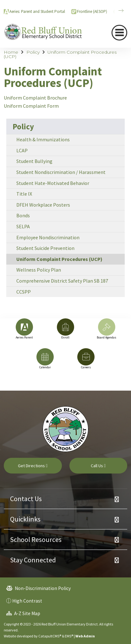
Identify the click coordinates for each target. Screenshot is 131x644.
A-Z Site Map (23, 613)
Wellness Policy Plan (39, 270)
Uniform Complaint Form (31, 106)
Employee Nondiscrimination (48, 237)
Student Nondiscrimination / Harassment (61, 172)
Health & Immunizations (43, 139)
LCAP (22, 150)
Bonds (23, 215)
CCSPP (24, 292)
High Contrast (27, 601)
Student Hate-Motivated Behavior (53, 183)
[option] (24, 332)
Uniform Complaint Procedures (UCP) (60, 54)
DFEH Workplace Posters (43, 205)
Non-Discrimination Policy (38, 588)
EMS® (69, 636)
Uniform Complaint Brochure (35, 98)
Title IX (24, 194)
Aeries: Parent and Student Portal (37, 11)
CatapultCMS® (50, 636)
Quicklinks (25, 519)
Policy (33, 52)
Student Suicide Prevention (45, 248)
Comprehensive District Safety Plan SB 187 (62, 281)
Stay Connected (33, 560)
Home (11, 52)
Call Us (98, 466)
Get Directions (33, 466)
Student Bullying (34, 161)
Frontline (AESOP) (92, 11)
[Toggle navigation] (119, 33)
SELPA (23, 226)
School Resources (36, 539)
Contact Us (26, 499)
